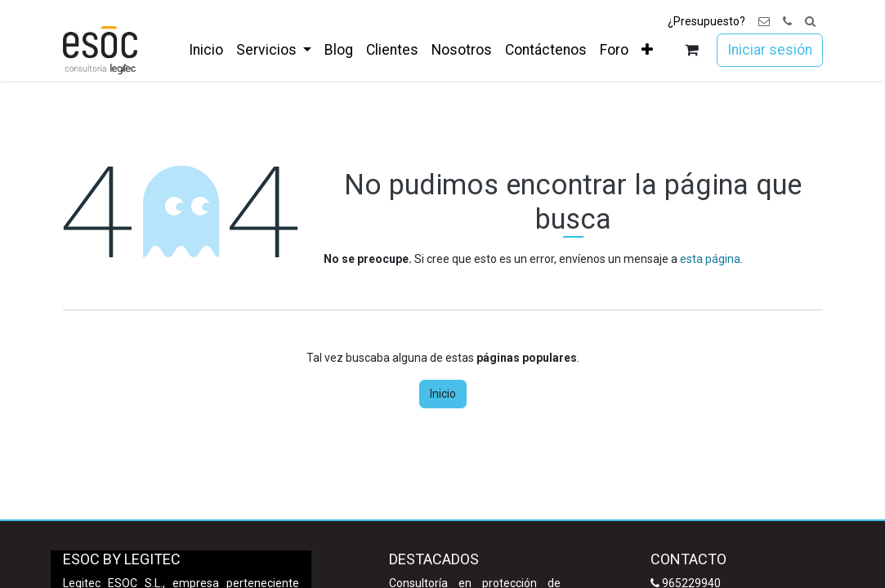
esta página (710, 259)
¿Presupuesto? (706, 21)
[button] (810, 22)
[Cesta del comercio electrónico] (691, 50)
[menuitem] (206, 50)
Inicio (443, 394)
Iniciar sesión (770, 50)
